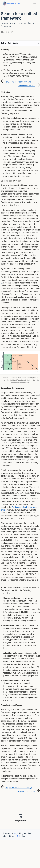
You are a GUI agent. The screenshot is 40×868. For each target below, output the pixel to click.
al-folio (18, 836)
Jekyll (16, 833)
